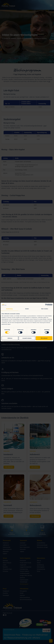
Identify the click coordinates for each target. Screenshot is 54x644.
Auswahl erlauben (27, 338)
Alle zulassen (44, 338)
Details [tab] (27, 309)
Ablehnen (10, 338)
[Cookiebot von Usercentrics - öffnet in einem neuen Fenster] (46, 305)
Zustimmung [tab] (9, 309)
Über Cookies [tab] (45, 309)
